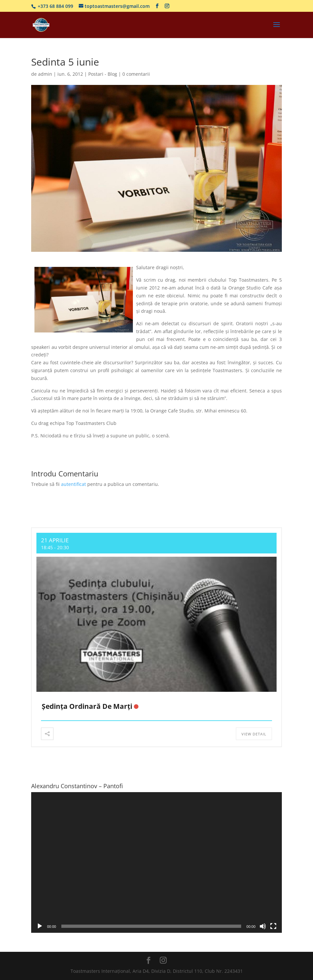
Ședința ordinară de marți (87, 706)
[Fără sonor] (263, 926)
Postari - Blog (103, 74)
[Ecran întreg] (273, 926)
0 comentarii (136, 74)
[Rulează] (40, 926)
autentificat (73, 484)
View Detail (254, 734)
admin (45, 74)
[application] (156, 862)
